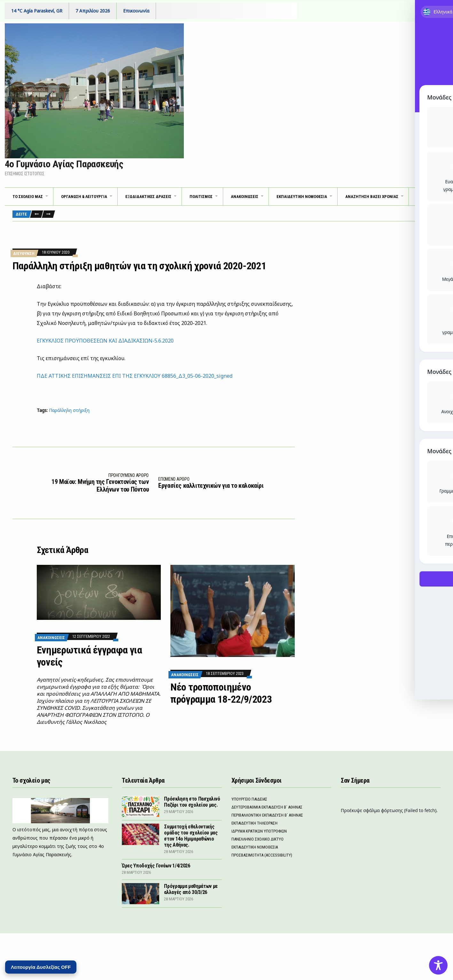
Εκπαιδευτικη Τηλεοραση (254, 823)
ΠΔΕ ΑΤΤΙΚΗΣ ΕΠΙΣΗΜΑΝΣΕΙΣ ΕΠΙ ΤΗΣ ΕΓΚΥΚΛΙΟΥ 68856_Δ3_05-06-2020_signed (135, 376)
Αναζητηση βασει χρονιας (372, 197)
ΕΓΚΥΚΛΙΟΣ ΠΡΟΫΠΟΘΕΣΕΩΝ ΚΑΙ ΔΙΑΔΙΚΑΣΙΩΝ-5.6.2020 (105, 341)
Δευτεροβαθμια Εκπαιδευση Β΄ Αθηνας (267, 807)
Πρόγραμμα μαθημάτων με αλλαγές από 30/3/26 (191, 889)
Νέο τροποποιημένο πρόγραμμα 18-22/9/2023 (221, 693)
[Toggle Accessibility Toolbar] (438, 965)
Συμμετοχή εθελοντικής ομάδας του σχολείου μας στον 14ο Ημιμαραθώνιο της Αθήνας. (191, 836)
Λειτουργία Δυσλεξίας (41, 967)
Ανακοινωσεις (51, 638)
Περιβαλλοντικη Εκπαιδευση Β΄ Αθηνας (267, 815)
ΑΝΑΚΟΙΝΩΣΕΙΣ (245, 197)
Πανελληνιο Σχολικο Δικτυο (258, 839)
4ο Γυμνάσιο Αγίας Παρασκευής (64, 164)
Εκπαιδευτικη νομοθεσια (302, 197)
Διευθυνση (24, 253)
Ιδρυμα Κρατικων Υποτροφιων (259, 831)
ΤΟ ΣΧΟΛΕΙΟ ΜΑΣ (28, 197)
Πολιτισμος (201, 197)
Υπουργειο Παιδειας (249, 799)
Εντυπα (429, 197)
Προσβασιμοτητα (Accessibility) (262, 855)
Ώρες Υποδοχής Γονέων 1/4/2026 (156, 866)
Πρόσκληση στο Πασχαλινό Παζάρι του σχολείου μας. (192, 802)
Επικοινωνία (136, 11)
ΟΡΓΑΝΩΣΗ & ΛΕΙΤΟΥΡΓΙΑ (84, 197)
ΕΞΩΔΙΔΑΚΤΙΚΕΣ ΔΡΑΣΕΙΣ (148, 197)
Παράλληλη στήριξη (69, 410)
